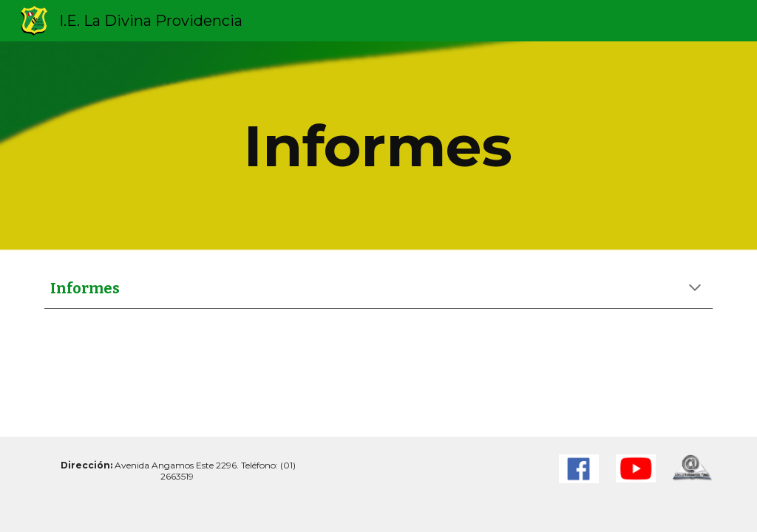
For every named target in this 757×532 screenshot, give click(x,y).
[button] (695, 289)
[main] (378, 146)
